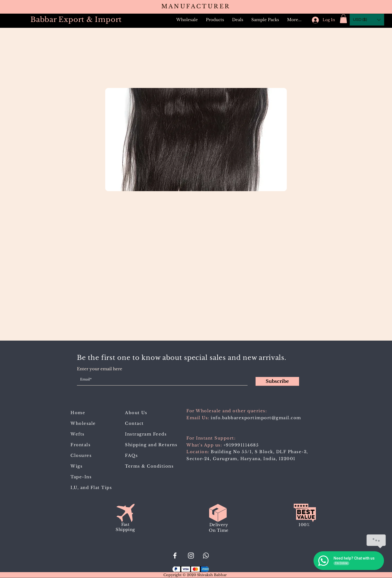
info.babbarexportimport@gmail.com (256, 418)
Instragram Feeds (146, 434)
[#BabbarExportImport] (175, 556)
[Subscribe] (277, 381)
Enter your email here (100, 369)
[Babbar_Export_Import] (191, 556)
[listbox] (367, 20)
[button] (215, 20)
